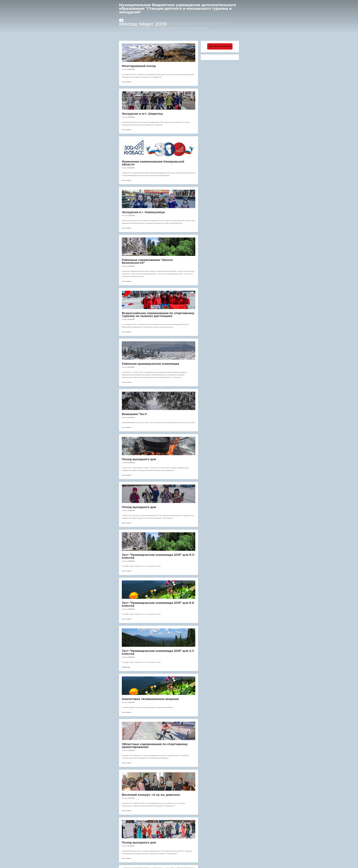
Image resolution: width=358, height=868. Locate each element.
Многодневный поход (139, 66)
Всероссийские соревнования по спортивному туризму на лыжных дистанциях (158, 315)
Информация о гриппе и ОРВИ (169, 28)
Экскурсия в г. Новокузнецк (143, 212)
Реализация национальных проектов (184, 24)
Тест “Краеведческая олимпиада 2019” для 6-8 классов (158, 604)
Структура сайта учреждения (200, 28)
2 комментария (126, 667)
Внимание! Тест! (134, 414)
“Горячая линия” (185, 28)
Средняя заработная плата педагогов (208, 24)
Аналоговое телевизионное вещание (150, 699)
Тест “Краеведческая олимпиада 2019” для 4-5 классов (158, 652)
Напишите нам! (167, 24)
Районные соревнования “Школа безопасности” (147, 261)
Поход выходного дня (139, 459)
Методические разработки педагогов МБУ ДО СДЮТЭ (136, 28)
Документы (151, 24)
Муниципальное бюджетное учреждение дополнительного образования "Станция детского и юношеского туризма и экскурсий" (178, 8)
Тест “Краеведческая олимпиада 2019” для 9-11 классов (158, 556)
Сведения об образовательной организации (133, 24)
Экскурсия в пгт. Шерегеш (142, 114)
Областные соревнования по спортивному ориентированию (155, 746)
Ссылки (159, 24)
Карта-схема (225, 24)
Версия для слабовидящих (220, 46)
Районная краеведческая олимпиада (150, 364)
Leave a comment (127, 82)
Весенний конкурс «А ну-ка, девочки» (151, 795)
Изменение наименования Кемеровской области (153, 163)
